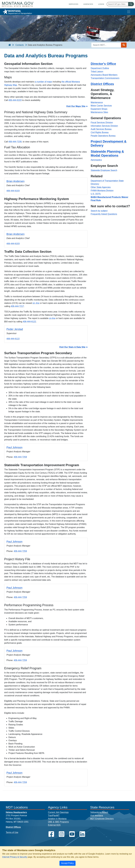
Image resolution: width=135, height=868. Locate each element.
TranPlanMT (54, 815)
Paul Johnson (14, 447)
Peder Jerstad (15, 329)
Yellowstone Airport (99, 812)
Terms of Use (12, 832)
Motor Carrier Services (101, 106)
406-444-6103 (15, 100)
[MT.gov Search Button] (131, 4)
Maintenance (97, 102)
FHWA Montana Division (102, 191)
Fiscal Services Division (102, 123)
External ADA (54, 825)
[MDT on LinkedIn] (82, 834)
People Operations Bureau (103, 136)
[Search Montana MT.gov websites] (120, 4)
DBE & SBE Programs (58, 822)
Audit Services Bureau (101, 129)
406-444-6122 (29, 322)
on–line (36, 303)
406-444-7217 (17, 306)
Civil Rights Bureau (100, 132)
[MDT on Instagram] (62, 834)
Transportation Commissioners (105, 78)
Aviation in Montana (57, 819)
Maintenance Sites (99, 112)
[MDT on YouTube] (72, 834)
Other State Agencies (101, 187)
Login (101, 4)
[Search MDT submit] (124, 45)
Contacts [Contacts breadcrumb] (20, 45)
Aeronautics (96, 160)
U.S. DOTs (96, 194)
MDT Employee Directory (102, 819)
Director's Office (103, 64)
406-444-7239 (15, 142)
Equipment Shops (99, 109)
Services (74, 4)
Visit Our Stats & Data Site (72, 347)
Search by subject (99, 211)
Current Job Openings (58, 812)
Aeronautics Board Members (104, 75)
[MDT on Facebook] (51, 834)
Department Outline (100, 68)
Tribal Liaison (97, 72)
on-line (52, 318)
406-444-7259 (20, 457)
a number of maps (44, 82)
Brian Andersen (15, 181)
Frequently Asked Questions (104, 214)
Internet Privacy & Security (15, 857)
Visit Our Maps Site (76, 106)
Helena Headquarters (16, 812)
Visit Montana (97, 815)
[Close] (67, 863)
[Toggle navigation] (129, 12)
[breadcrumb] (10, 45)
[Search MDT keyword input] (106, 45)
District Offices (102, 84)
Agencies (88, 4)
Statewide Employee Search (104, 170)
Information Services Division (104, 126)
